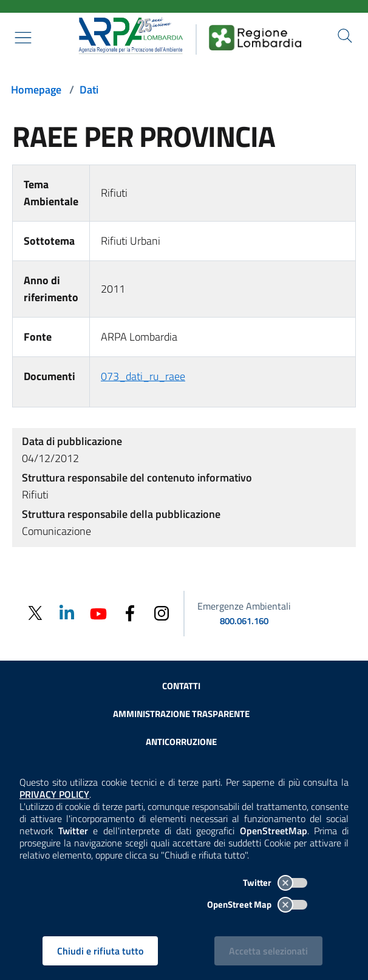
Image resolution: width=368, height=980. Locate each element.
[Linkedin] (67, 612)
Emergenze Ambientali (244, 606)
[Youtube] (98, 612)
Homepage (36, 90)
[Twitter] (35, 613)
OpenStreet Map (257, 904)
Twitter (275, 883)
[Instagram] (162, 612)
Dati (89, 90)
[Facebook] (130, 612)
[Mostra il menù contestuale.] (23, 38)
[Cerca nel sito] (345, 36)
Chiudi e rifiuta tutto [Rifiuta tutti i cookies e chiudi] (100, 951)
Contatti (181, 686)
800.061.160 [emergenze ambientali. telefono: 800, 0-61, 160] (244, 621)
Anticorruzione (181, 742)
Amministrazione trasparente (181, 714)
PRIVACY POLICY (54, 794)
